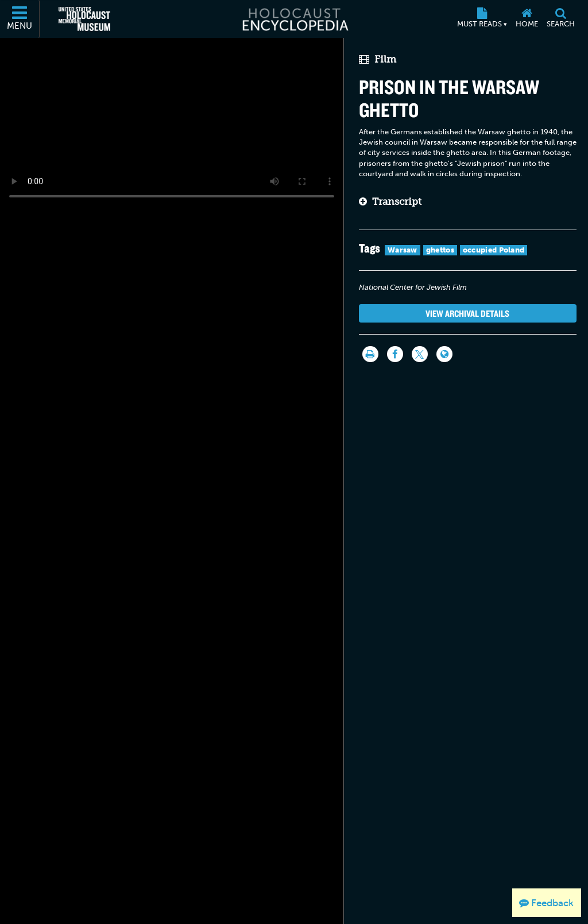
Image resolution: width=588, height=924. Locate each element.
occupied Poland (494, 250)
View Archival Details (467, 313)
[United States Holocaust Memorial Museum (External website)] (84, 19)
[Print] (370, 354)
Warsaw (403, 250)
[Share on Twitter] (420, 354)
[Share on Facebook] (395, 354)
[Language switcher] (444, 354)
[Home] (527, 19)
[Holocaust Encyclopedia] (294, 19)
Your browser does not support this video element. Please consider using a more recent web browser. (172, 123)
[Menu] (20, 19)
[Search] (560, 19)
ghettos (440, 250)
